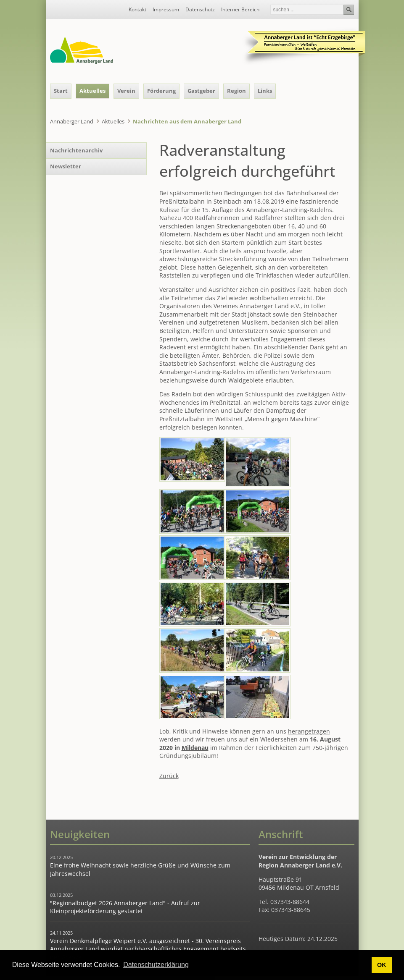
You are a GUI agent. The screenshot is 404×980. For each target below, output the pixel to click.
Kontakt (137, 10)
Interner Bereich (240, 10)
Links (265, 91)
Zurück (169, 776)
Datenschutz (200, 10)
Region (236, 91)
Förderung (161, 91)
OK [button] (382, 965)
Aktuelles (92, 91)
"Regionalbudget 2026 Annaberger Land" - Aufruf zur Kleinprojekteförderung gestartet (125, 907)
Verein (126, 91)
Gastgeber (201, 91)
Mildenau (195, 748)
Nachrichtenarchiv (76, 150)
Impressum (166, 10)
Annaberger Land (72, 121)
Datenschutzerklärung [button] (156, 965)
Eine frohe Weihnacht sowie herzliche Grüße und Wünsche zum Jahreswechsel (140, 869)
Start (61, 91)
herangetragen (309, 731)
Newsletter (66, 166)
